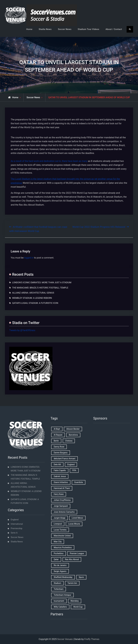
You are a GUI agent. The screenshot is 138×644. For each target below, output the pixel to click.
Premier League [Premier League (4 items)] (77, 553)
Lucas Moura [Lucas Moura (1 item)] (74, 524)
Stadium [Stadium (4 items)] (57, 583)
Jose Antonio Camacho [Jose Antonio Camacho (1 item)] (64, 512)
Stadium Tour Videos (88, 29)
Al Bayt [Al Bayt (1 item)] (57, 429)
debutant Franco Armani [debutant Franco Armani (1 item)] (64, 459)
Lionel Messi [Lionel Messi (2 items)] (77, 518)
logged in (29, 258)
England (15, 520)
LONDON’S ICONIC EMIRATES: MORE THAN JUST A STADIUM (42, 283)
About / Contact (114, 29)
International (17, 524)
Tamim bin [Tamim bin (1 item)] (72, 583)
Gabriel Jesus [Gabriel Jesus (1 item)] (60, 476)
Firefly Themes (92, 639)
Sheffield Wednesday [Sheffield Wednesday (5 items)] (63, 577)
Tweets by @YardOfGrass (22, 330)
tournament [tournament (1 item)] (59, 601)
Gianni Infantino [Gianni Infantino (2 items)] (61, 482)
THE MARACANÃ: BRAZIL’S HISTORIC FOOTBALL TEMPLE (40, 288)
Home (29, 29)
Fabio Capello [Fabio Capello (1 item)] (60, 470)
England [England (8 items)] (71, 464)
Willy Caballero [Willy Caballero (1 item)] (60, 607)
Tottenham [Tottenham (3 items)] (59, 589)
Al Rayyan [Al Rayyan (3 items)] (58, 435)
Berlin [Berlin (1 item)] (56, 441)
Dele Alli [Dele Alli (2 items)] (57, 464)
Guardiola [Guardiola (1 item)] (79, 482)
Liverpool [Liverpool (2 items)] (58, 524)
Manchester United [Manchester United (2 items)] (62, 536)
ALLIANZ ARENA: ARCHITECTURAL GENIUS (33, 293)
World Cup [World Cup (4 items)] (78, 607)
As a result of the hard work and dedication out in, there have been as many (49, 161)
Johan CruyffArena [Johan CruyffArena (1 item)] (62, 500)
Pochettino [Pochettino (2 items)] (58, 553)
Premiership (16, 528)
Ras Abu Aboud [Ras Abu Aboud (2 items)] (72, 559)
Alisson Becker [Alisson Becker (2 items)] (73, 429)
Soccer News (65, 29)
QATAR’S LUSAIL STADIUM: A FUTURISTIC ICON (35, 303)
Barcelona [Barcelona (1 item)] (73, 435)
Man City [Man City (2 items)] (58, 542)
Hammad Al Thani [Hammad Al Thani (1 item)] (62, 488)
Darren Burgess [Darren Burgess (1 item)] (61, 453)
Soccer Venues (65, 639)
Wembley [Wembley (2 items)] (75, 601)
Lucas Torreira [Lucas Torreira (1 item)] (60, 530)
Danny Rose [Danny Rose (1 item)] (59, 447)
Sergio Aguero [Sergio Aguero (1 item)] (60, 571)
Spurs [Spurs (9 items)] (81, 577)
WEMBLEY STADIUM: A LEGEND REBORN (32, 298)
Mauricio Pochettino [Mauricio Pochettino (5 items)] (63, 548)
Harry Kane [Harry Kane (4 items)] (59, 494)
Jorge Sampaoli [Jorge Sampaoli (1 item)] (61, 506)
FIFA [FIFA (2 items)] (74, 470)
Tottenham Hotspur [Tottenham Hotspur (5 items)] (62, 595)
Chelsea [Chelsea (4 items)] (69, 441)
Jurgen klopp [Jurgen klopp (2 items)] (59, 518)
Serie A (14, 533)
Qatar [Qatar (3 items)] (56, 559)
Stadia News (45, 29)
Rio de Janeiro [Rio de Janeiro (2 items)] (60, 565)
